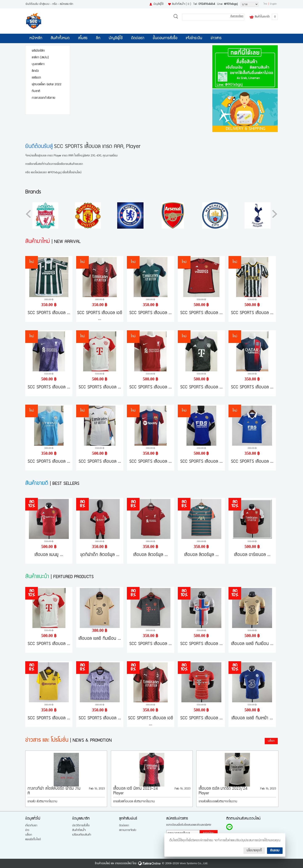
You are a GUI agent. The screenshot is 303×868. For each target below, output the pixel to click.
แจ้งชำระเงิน (194, 38)
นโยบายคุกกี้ (254, 851)
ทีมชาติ (36, 91)
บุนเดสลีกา (38, 64)
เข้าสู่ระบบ (44, 4)
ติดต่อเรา (138, 38)
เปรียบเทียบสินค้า (82, 835)
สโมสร (83, 38)
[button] (275, 214)
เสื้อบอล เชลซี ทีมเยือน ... (100, 639)
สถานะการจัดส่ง (128, 830)
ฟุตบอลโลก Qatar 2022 (47, 85)
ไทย (265, 4)
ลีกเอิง (35, 71)
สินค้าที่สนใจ (181, 4)
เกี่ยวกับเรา (31, 826)
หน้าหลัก (36, 38)
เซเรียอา (36, 78)
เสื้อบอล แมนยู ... (49, 555)
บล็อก (271, 741)
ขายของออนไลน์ (123, 864)
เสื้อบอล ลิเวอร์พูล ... (150, 555)
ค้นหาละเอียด (237, 16)
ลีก (98, 38)
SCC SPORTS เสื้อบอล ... (49, 313)
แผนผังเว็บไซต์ (33, 840)
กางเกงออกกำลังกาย (44, 98)
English (273, 4)
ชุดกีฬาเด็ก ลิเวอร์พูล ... (100, 555)
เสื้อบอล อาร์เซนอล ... (252, 555)
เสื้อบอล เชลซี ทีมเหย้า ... (252, 718)
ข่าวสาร (216, 38)
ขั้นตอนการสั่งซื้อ (165, 38)
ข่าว (27, 830)
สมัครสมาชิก (66, 4)
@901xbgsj (231, 4)
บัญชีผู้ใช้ (158, 4)
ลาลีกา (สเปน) (40, 58)
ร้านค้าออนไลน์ (102, 864)
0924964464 (207, 4)
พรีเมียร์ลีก (38, 51)
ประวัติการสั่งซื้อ (81, 826)
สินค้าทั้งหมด (60, 38)
